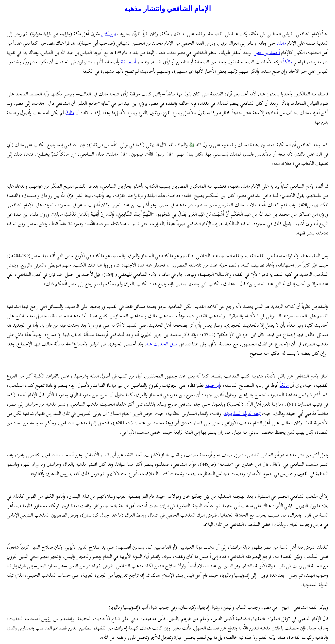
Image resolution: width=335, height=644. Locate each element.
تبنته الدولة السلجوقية (242, 413)
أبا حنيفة (128, 62)
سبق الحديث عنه (162, 344)
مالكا (288, 62)
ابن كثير (109, 34)
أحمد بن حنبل (267, 52)
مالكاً (284, 385)
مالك (281, 43)
